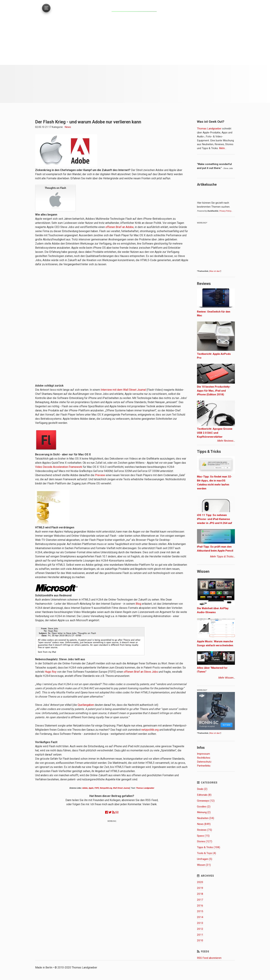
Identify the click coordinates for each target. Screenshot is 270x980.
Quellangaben (86, 705)
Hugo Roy (51, 672)
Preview (100, 475)
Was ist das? (215, 271)
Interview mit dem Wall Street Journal (123, 390)
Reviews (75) (204, 830)
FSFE (97, 788)
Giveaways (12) (206, 801)
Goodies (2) (204, 807)
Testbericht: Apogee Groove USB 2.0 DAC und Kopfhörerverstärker (215, 433)
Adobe (85, 788)
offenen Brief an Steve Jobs (141, 672)
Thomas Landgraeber (145, 788)
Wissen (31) (204, 865)
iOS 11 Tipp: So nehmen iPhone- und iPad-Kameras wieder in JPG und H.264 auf (215, 519)
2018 (200, 894)
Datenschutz (204, 762)
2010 (200, 940)
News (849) (204, 824)
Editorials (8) (204, 795)
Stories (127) (205, 841)
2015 (200, 911)
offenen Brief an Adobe (120, 227)
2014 (200, 917)
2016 (200, 906)
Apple (91, 788)
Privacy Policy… (226, 211)
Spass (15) (203, 836)
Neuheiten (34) (206, 818)
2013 (200, 923)
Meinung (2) (204, 812)
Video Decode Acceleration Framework (59, 467)
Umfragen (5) (205, 859)
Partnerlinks (204, 766)
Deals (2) (202, 789)
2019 (200, 888)
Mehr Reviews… (226, 441)
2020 (200, 882)
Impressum (203, 754)
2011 (200, 935)
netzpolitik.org (150, 730)
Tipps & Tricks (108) (209, 847)
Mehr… (222, 148)
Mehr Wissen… (227, 678)
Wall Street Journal (121, 788)
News (68, 127)
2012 (200, 929)
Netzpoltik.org (106, 788)
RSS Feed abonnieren (209, 958)
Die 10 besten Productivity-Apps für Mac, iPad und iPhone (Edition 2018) (214, 391)
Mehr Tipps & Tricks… (222, 557)
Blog (138, 604)
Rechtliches (204, 758)
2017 (200, 900)
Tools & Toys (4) (206, 853)
